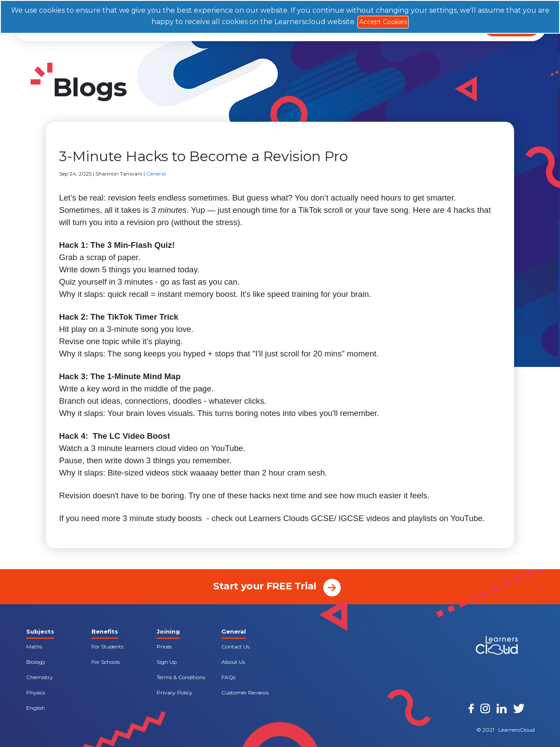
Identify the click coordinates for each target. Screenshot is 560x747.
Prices (164, 647)
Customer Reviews (245, 692)
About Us (233, 662)
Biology (36, 662)
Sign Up (167, 662)
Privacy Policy (175, 692)
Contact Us (235, 647)
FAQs (228, 677)
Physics (36, 692)
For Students (107, 647)
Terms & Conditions (181, 677)
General (156, 174)
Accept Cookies (383, 22)
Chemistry (40, 677)
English (36, 708)
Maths (34, 647)
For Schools (106, 662)
